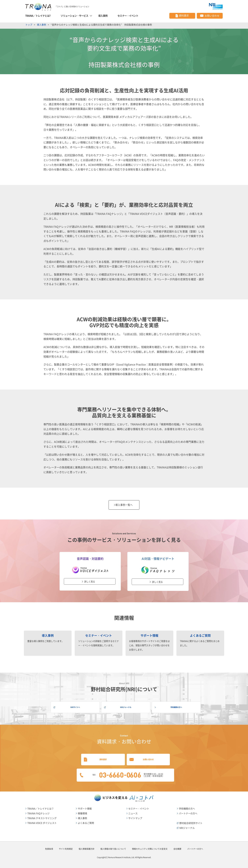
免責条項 (49, 847)
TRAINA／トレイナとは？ (41, 807)
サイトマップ (135, 816)
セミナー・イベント (128, 15)
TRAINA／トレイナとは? (38, 15)
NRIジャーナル (124, 704)
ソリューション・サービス (75, 15)
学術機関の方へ (175, 704)
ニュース (133, 812)
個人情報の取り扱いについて (113, 847)
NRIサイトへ (74, 704)
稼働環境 (82, 812)
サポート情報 (85, 807)
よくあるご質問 (86, 821)
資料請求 (99, 757)
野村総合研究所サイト (191, 821)
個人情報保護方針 (87, 847)
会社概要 (177, 847)
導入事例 (103, 15)
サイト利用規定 (66, 847)
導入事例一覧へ (124, 503)
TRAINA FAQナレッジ (38, 812)
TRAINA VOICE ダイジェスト (42, 821)
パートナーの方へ (188, 812)
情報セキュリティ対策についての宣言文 (150, 847)
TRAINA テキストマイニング (42, 816)
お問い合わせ (149, 757)
